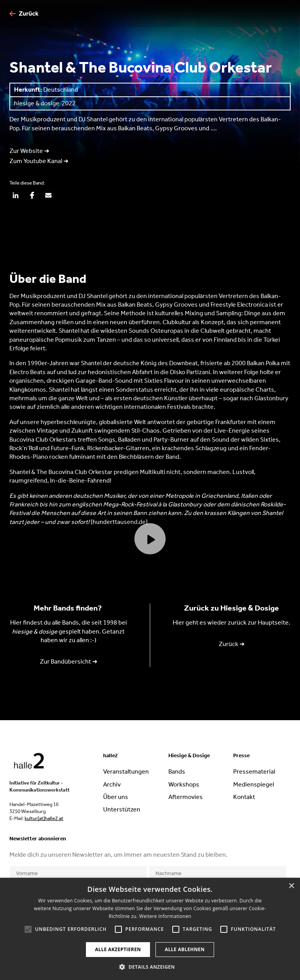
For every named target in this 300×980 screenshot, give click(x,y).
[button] (150, 967)
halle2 (111, 755)
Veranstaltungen (126, 771)
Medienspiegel (254, 784)
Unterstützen (122, 809)
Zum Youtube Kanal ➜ (39, 161)
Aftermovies (186, 797)
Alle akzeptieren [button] (118, 949)
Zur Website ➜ (29, 151)
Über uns (116, 797)
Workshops (184, 784)
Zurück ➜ (232, 644)
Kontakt (244, 797)
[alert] (150, 929)
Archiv (112, 784)
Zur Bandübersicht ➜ (69, 661)
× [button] (291, 886)
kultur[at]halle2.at (44, 818)
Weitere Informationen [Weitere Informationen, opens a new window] (165, 916)
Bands (177, 771)
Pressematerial (254, 771)
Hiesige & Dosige (189, 755)
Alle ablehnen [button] (185, 949)
